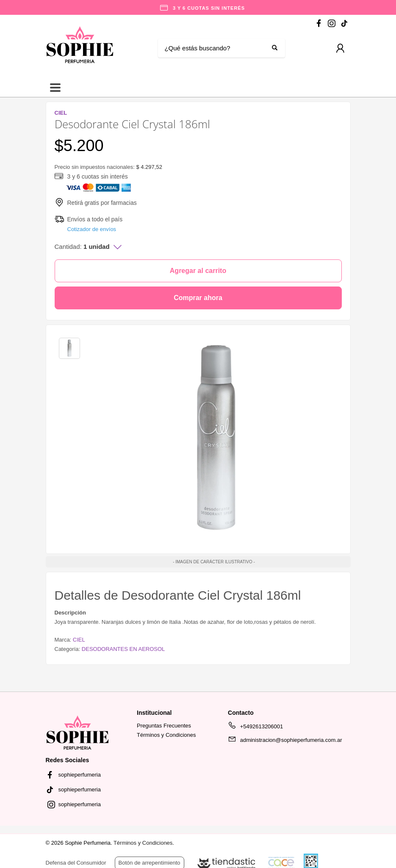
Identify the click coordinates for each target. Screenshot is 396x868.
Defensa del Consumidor (76, 863)
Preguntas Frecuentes (164, 726)
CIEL (79, 640)
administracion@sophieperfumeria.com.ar (285, 741)
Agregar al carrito (198, 271)
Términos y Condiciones (166, 735)
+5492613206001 (255, 728)
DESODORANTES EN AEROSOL (123, 649)
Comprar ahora (198, 298)
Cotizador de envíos (92, 229)
